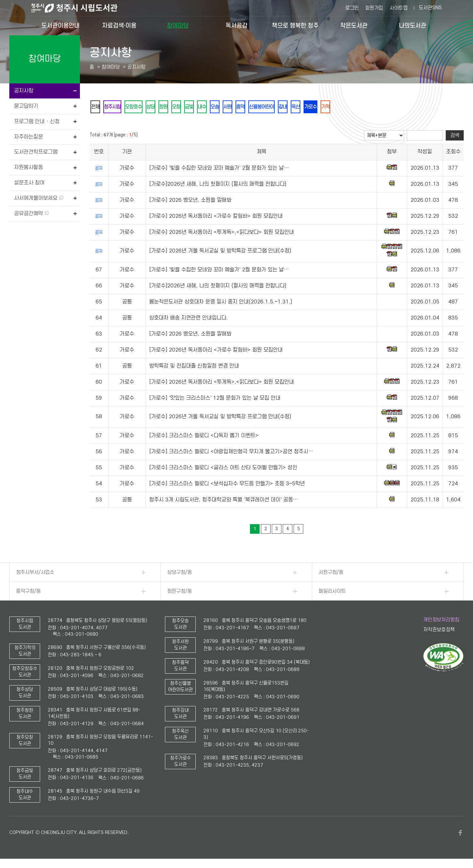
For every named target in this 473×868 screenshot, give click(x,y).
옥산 (333, 107)
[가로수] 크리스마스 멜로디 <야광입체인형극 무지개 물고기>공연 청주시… (231, 453)
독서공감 (236, 26)
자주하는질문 (29, 137)
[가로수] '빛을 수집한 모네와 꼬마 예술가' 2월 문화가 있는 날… (219, 169)
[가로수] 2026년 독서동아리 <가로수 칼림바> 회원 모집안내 (216, 217)
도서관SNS (430, 8)
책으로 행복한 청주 (295, 26)
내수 (222, 107)
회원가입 (374, 8)
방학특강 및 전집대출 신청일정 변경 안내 (194, 367)
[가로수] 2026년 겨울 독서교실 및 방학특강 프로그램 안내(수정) (220, 252)
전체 (97, 107)
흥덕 (269, 107)
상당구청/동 (180, 574)
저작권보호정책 (439, 631)
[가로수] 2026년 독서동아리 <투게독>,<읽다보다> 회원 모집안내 (222, 234)
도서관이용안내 (60, 26)
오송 (238, 107)
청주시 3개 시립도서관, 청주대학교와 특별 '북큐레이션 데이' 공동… (224, 501)
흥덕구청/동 (28, 592)
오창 (192, 107)
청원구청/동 (180, 592)
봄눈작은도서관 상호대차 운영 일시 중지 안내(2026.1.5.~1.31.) (221, 303)
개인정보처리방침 (441, 621)
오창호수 (141, 107)
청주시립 (116, 107)
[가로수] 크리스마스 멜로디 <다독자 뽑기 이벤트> (204, 437)
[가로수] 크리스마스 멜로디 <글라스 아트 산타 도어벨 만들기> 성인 (223, 469)
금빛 (207, 107)
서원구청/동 (331, 574)
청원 (176, 107)
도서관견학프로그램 (36, 152)
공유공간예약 (31, 214)
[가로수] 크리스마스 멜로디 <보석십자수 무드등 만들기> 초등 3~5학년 (227, 485)
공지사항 (24, 91)
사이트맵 (399, 8)
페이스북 (460, 834)
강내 (317, 107)
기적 (368, 107)
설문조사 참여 (29, 183)
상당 (161, 107)
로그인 (352, 8)
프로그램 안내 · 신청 (37, 122)
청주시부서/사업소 (35, 574)
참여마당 (178, 26)
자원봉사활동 (29, 167)
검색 (455, 137)
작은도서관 (354, 26)
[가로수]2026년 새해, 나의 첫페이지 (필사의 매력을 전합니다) (218, 185)
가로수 (350, 107)
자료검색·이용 (119, 26)
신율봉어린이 (293, 107)
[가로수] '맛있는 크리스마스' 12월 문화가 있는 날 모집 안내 (215, 399)
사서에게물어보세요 (39, 198)
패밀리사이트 (332, 592)
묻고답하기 (26, 106)
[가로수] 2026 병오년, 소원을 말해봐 (190, 201)
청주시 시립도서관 (79, 8)
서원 (253, 107)
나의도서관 (413, 26)
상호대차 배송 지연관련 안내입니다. (189, 319)
